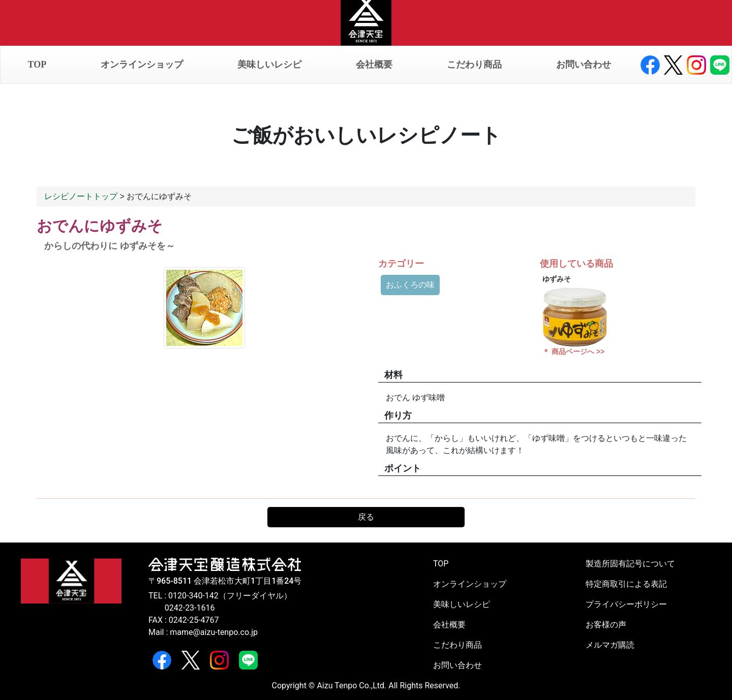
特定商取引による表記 (626, 584)
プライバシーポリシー (626, 604)
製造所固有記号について (630, 564)
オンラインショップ (142, 65)
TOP (37, 65)
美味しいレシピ (269, 65)
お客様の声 (606, 625)
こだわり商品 (474, 65)
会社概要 (374, 65)
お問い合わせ (584, 65)
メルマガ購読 (610, 645)
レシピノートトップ (81, 196)
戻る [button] (366, 517)
